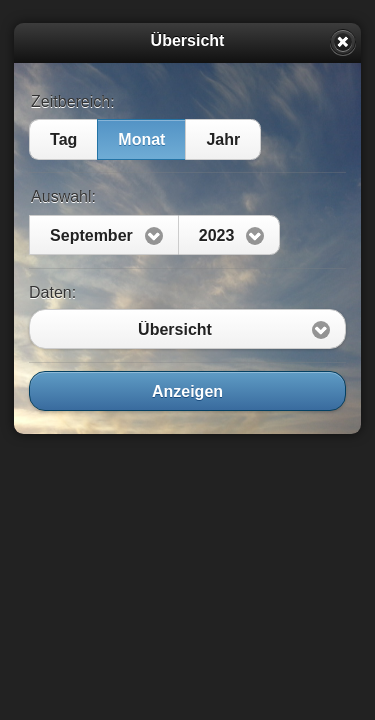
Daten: (52, 292)
